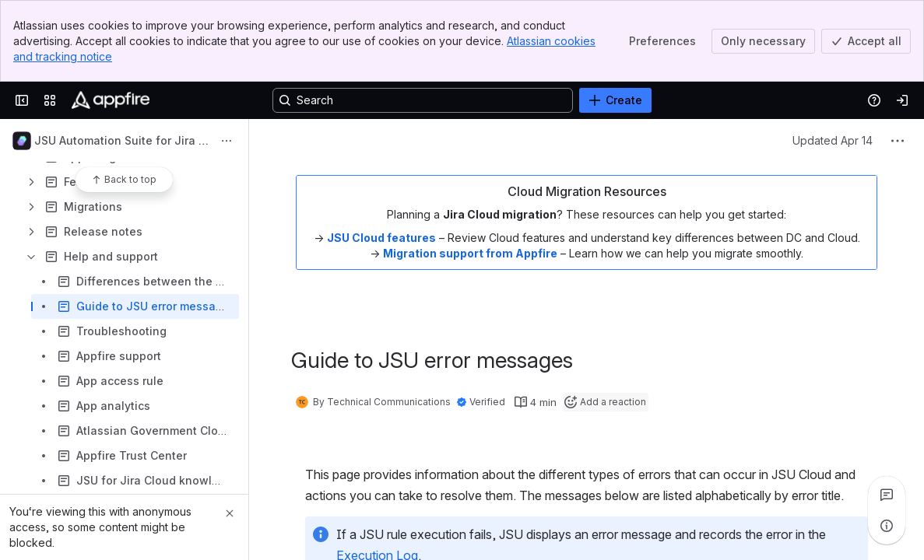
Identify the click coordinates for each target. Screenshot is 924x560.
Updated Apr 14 (833, 140)
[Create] (615, 100)
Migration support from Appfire (470, 253)
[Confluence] (111, 100)
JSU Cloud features (381, 238)
